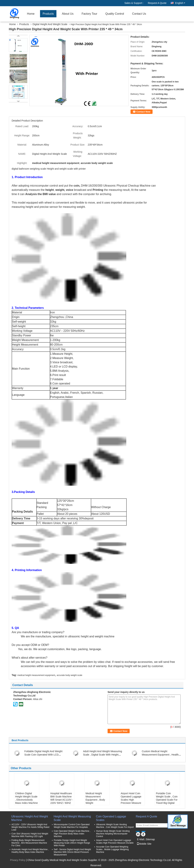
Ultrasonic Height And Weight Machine (30, 818)
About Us (68, 14)
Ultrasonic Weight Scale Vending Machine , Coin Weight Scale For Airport (115, 826)
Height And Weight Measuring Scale (72, 818)
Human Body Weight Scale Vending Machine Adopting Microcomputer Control (113, 834)
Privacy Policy (18, 860)
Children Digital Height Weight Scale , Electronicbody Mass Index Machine (26, 798)
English (180, 3)
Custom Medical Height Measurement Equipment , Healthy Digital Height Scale (161, 755)
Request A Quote (157, 3)
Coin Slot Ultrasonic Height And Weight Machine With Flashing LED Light (30, 835)
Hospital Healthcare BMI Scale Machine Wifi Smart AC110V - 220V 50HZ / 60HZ (62, 798)
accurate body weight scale (70, 675)
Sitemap (150, 839)
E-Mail (141, 839)
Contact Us (139, 14)
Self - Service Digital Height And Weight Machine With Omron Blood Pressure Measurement (72, 852)
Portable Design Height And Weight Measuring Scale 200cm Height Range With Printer (72, 843)
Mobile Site (144, 844)
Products (48, 14)
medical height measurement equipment (36, 675)
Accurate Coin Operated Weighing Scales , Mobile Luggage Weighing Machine (112, 849)
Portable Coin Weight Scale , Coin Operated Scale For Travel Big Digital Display (167, 800)
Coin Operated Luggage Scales (111, 818)
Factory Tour (90, 14)
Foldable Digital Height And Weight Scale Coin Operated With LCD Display (43, 755)
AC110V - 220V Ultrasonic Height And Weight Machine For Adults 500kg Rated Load (30, 827)
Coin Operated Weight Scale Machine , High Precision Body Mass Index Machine (72, 834)
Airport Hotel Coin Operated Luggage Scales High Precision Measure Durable (131, 800)
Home (31, 14)
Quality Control (115, 14)
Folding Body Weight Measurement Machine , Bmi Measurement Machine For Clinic (29, 843)
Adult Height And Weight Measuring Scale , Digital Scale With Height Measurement (103, 755)
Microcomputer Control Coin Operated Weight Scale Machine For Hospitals (72, 826)
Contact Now (143, 112)
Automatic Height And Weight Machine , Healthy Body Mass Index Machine (30, 851)
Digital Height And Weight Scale (50, 24)
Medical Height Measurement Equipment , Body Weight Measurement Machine (95, 801)
